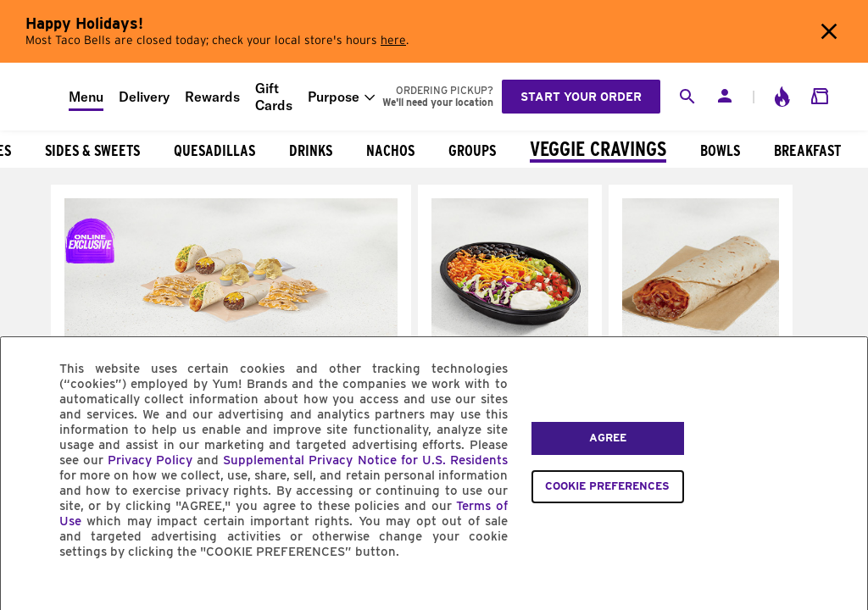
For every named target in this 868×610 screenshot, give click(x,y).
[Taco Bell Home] (35, 97)
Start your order (581, 97)
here (393, 41)
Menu (86, 97)
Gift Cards (274, 97)
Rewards (212, 97)
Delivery (144, 97)
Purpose (334, 97)
